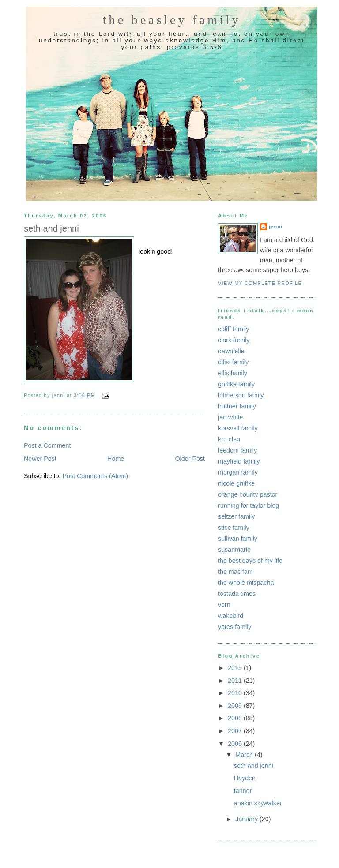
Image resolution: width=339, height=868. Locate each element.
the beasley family (172, 20)
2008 (236, 718)
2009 (236, 706)
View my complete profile (260, 283)
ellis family (233, 373)
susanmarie (234, 550)
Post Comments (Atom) (95, 476)
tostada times (237, 594)
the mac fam (235, 572)
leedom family (237, 450)
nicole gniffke (236, 483)
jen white (230, 417)
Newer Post (40, 459)
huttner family (237, 406)
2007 (236, 731)
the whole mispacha (246, 583)
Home (116, 459)
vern (224, 605)
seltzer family (236, 516)
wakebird (231, 616)
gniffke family (236, 384)
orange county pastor (248, 494)
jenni (276, 227)
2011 (236, 681)
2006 (236, 744)
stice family (234, 528)
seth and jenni (254, 766)
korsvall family (238, 428)
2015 (236, 668)
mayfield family (239, 461)
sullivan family (238, 539)
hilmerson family (241, 395)
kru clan (229, 439)
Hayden (245, 778)
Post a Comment (47, 445)
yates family (235, 627)
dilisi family (233, 362)
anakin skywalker (258, 803)
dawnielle (231, 351)
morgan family (238, 472)
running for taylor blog (249, 505)
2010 (236, 693)
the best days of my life (250, 561)
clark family (234, 340)
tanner (243, 791)
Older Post (190, 459)
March (245, 755)
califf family (234, 329)
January (247, 819)
